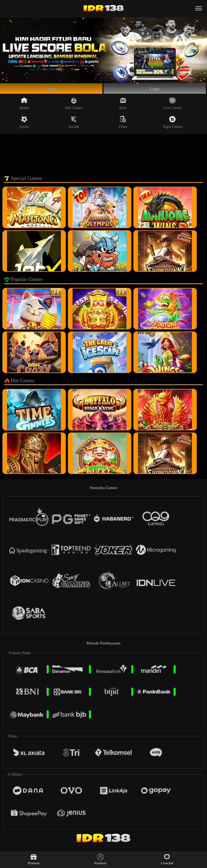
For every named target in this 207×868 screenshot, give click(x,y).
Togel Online (172, 124)
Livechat (167, 859)
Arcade (74, 124)
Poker (123, 124)
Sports (24, 124)
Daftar (51, 90)
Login (155, 90)
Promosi (34, 859)
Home (24, 106)
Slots (123, 106)
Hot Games (74, 106)
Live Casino (172, 106)
